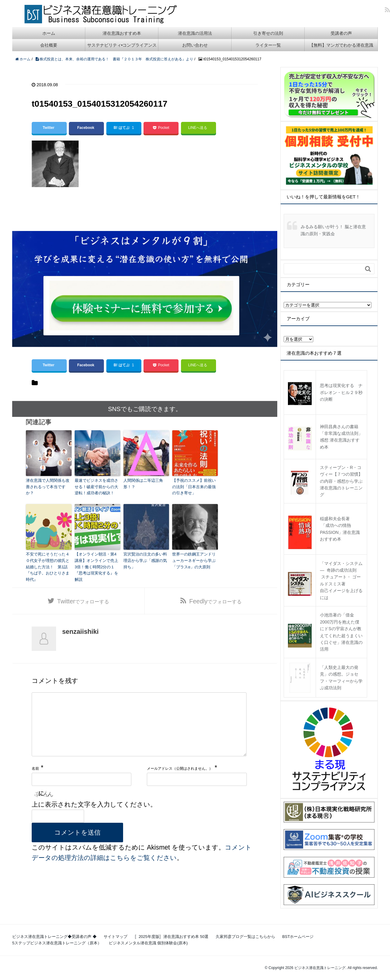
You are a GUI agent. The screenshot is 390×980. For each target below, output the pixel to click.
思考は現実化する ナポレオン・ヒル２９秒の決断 (341, 392)
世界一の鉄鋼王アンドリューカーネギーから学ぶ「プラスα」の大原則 (194, 561)
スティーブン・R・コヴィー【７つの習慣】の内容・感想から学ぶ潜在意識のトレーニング (341, 481)
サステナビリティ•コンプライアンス (122, 45)
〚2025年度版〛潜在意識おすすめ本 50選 (172, 937)
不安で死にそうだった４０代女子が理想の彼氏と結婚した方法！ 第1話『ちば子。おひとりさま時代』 (48, 567)
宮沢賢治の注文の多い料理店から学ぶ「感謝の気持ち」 (145, 561)
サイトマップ (115, 937)
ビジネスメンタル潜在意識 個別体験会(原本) (148, 943)
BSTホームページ (298, 937)
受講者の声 (341, 33)
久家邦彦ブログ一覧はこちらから (245, 937)
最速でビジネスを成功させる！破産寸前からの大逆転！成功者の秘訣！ (96, 487)
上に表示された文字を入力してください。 (94, 817)
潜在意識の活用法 (195, 33)
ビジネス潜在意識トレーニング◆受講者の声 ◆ (54, 937)
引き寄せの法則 (268, 33)
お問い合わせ (195, 45)
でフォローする (83, 601)
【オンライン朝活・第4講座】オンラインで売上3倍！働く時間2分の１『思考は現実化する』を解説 (96, 567)
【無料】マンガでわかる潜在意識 (341, 45)
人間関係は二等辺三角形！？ (143, 484)
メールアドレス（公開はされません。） (180, 781)
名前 (35, 781)
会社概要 (49, 45)
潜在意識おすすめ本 (122, 33)
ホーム (49, 33)
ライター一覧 (268, 45)
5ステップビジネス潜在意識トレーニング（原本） (57, 943)
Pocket (161, 128)
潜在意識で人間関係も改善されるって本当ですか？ (48, 487)
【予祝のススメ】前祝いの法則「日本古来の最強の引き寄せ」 (194, 487)
